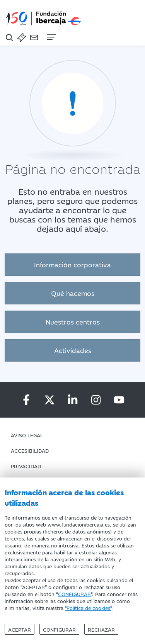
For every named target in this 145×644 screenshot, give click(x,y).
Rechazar (101, 629)
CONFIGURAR (74, 594)
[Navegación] (51, 37)
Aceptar (20, 629)
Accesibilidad (30, 450)
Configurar (59, 629)
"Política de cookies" (88, 608)
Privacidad (26, 466)
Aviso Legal (27, 435)
